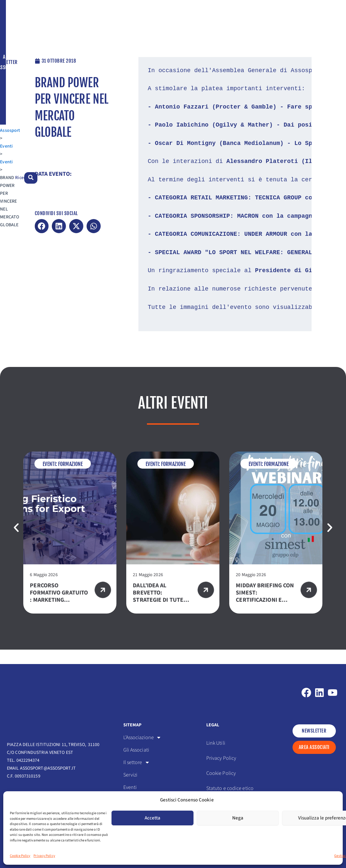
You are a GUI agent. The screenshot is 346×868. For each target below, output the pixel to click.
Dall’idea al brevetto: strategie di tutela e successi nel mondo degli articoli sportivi (161, 618)
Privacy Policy (44, 856)
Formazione (70, 478)
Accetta (153, 818)
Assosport (17, 55)
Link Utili (216, 743)
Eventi (38, 55)
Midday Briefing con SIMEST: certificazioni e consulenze (265, 611)
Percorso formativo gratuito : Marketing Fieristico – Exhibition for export (59, 618)
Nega (238, 818)
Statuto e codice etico (230, 788)
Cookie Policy (20, 856)
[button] (42, 242)
